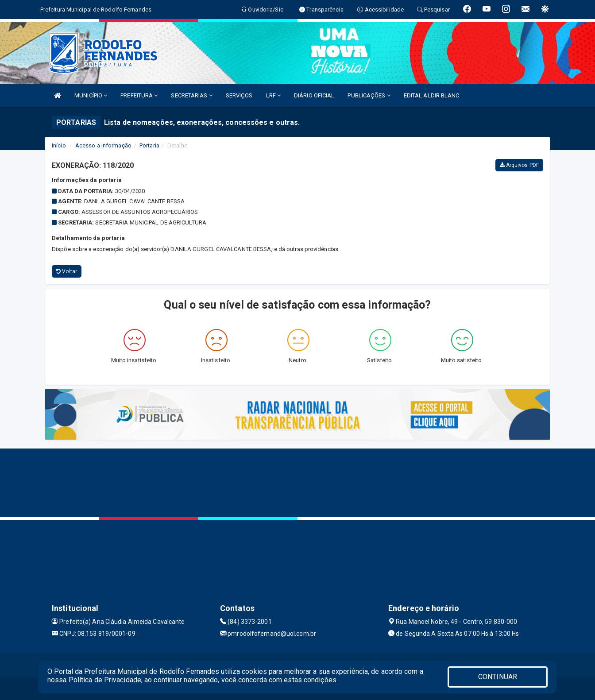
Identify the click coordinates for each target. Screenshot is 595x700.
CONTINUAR (498, 677)
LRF (274, 95)
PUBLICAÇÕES (369, 95)
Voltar (67, 271)
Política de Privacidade (105, 680)
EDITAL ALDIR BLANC (432, 95)
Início (59, 145)
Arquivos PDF (519, 165)
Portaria (149, 145)
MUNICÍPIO (91, 95)
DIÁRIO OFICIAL (314, 95)
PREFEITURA (139, 95)
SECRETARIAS (191, 95)
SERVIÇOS (239, 95)
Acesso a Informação (103, 145)
